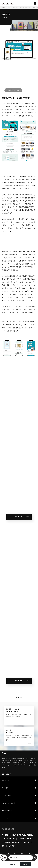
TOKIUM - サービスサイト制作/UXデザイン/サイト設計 (25, 8)
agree (25, 864)
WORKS (9, 8)
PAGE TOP (19, 698)
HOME (3, 8)
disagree (13, 864)
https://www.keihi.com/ (14, 90)
